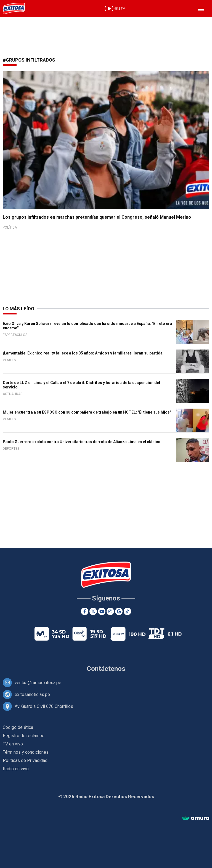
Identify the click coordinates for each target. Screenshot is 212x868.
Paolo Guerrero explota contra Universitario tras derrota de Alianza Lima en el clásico (82, 442)
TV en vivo (13, 744)
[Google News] (119, 611)
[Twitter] (93, 611)
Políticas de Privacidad (25, 760)
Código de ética (18, 727)
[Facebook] (85, 611)
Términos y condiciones (26, 752)
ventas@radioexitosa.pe (38, 683)
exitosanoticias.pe (32, 694)
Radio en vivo (16, 769)
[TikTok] (127, 611)
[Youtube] (102, 611)
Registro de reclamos (24, 736)
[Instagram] (110, 611)
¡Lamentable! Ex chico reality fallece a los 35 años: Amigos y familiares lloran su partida (83, 353)
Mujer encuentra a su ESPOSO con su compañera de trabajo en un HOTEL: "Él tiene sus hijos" (87, 412)
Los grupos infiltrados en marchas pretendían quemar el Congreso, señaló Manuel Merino (97, 217)
